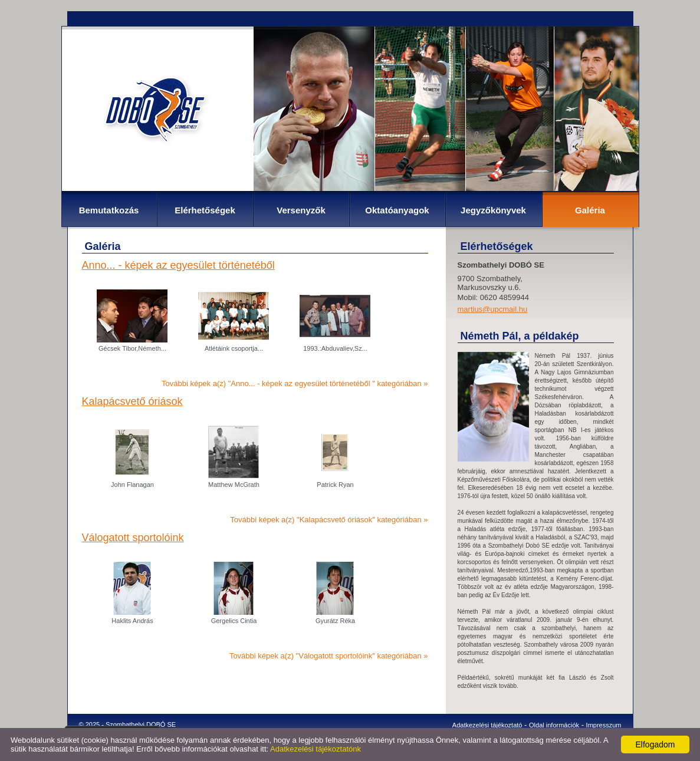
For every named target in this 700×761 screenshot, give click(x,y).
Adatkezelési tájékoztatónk (316, 749)
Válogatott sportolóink (133, 538)
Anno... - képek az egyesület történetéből (178, 265)
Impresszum (604, 725)
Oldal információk (554, 725)
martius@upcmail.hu (493, 309)
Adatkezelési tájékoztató (487, 725)
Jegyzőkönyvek (493, 210)
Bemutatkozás (109, 210)
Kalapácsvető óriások (132, 401)
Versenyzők (301, 210)
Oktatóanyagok (397, 210)
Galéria (590, 210)
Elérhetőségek (205, 210)
